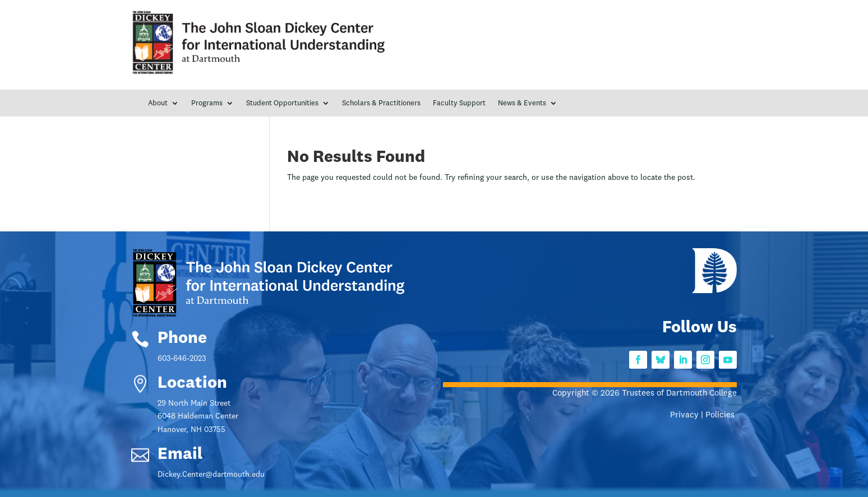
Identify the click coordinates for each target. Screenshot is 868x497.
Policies (721, 415)
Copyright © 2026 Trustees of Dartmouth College (645, 394)
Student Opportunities (282, 103)
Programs (207, 103)
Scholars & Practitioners (381, 103)
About (158, 103)
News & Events (522, 103)
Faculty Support (459, 103)
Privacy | (688, 415)
